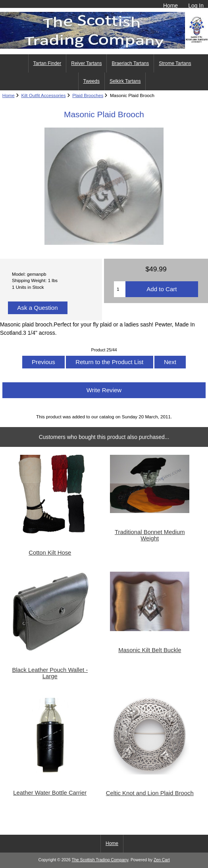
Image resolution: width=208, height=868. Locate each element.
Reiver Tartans (86, 63)
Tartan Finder (47, 63)
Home (170, 6)
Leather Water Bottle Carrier (50, 793)
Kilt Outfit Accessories (43, 95)
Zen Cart (162, 860)
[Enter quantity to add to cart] (120, 289)
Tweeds (91, 81)
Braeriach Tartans (130, 63)
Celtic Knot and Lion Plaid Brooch (150, 793)
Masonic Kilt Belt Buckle (150, 650)
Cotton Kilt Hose (50, 553)
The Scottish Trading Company (100, 860)
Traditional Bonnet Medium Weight (150, 535)
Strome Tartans (175, 63)
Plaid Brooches (88, 95)
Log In (196, 6)
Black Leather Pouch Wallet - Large (50, 673)
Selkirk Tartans (125, 81)
